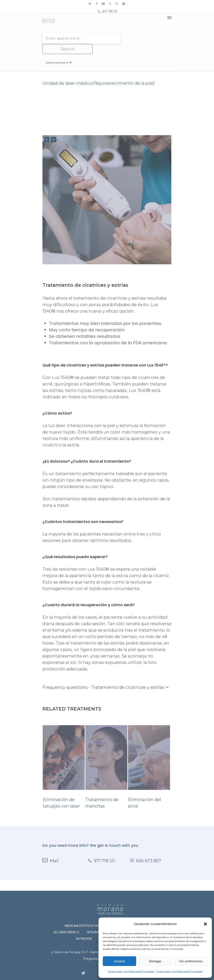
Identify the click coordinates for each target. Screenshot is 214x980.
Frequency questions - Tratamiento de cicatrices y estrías (106, 677)
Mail (51, 850)
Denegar (155, 961)
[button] (205, 924)
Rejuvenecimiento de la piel (124, 73)
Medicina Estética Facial (84, 915)
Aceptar (120, 961)
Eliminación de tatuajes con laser (64, 757)
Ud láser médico (66, 922)
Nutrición (84, 928)
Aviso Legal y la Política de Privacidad (131, 971)
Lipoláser (94, 922)
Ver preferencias (191, 961)
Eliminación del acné (149, 757)
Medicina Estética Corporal (134, 915)
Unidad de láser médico (67, 73)
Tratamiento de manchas (106, 757)
